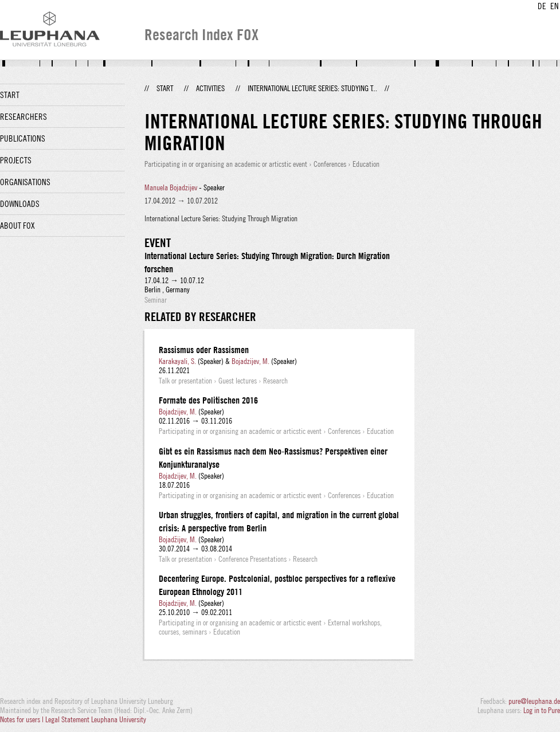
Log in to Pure (542, 710)
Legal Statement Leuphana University (96, 719)
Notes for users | (23, 719)
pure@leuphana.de (534, 701)
